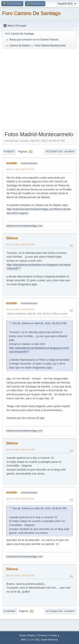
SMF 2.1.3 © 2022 (30, 640)
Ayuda (23, 635)
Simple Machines (50, 640)
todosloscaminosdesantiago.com (24, 226)
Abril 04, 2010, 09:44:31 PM (20, 450)
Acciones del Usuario (60, 152)
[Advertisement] (39, 89)
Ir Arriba (10, 611)
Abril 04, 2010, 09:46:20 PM (20, 499)
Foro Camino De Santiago (31, 13)
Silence (12, 238)
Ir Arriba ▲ (54, 635)
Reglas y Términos (37, 635)
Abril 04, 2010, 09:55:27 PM (20, 575)
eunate (12, 163)
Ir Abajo (9, 152)
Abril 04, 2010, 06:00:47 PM (20, 169)
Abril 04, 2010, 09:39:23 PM (20, 245)
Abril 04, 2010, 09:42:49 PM (20, 309)
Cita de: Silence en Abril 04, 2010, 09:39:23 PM (39, 323)
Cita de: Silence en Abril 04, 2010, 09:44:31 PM (39, 508)
